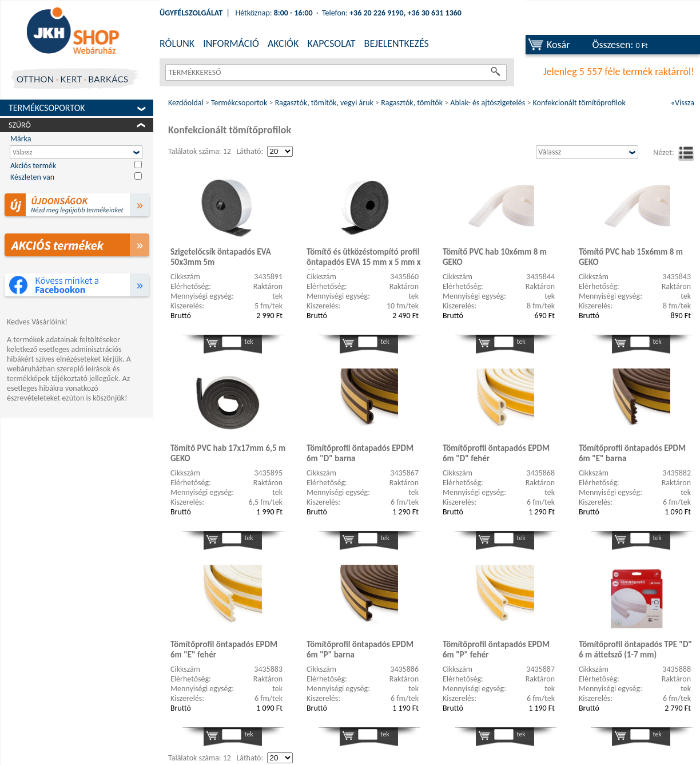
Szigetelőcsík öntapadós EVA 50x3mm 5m (221, 257)
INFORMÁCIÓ (231, 43)
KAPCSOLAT (331, 43)
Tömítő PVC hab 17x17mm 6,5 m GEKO (228, 453)
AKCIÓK (283, 43)
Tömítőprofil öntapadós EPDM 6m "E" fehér (224, 649)
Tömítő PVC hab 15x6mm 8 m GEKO (631, 257)
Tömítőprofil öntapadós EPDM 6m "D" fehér (496, 453)
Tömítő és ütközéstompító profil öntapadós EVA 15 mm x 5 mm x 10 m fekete (364, 258)
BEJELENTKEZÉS (397, 43)
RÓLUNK (177, 43)
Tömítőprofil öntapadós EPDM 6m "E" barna (632, 453)
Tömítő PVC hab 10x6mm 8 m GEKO (495, 257)
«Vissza (683, 103)
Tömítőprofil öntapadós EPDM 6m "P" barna (360, 649)
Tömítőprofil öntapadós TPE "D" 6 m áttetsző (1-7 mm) (635, 649)
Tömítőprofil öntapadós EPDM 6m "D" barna (360, 453)
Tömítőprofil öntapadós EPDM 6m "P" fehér (496, 649)
